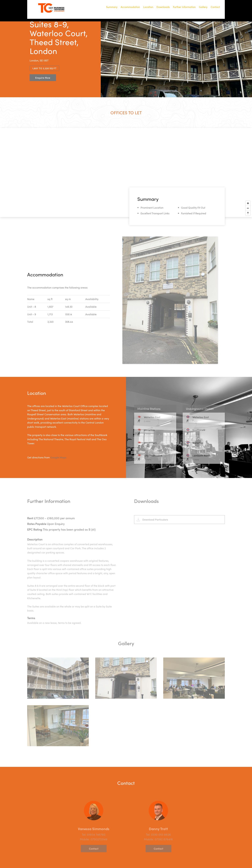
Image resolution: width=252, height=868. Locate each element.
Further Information (184, 7)
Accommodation (130, 7)
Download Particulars (155, 528)
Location (148, 7)
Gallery (203, 7)
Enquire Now (43, 78)
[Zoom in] (248, 203)
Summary (112, 7)
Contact (215, 7)
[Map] (126, 172)
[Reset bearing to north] (248, 213)
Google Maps (58, 457)
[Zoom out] (248, 208)
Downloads (163, 7)
